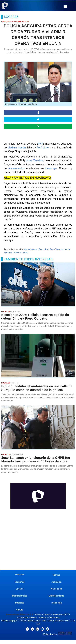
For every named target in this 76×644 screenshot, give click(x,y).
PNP (41, 144)
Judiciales (56, 582)
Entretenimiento (56, 596)
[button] (65, 7)
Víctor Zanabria (35, 160)
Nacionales (56, 589)
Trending (59, 249)
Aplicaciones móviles (26, 618)
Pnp (52, 249)
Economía (20, 582)
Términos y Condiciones (49, 618)
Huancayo (51, 168)
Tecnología (56, 603)
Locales (20, 589)
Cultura (20, 610)
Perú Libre (43, 148)
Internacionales (20, 596)
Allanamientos (31, 249)
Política (56, 575)
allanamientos (17, 168)
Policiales (20, 574)
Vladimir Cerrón (17, 148)
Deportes (20, 603)
